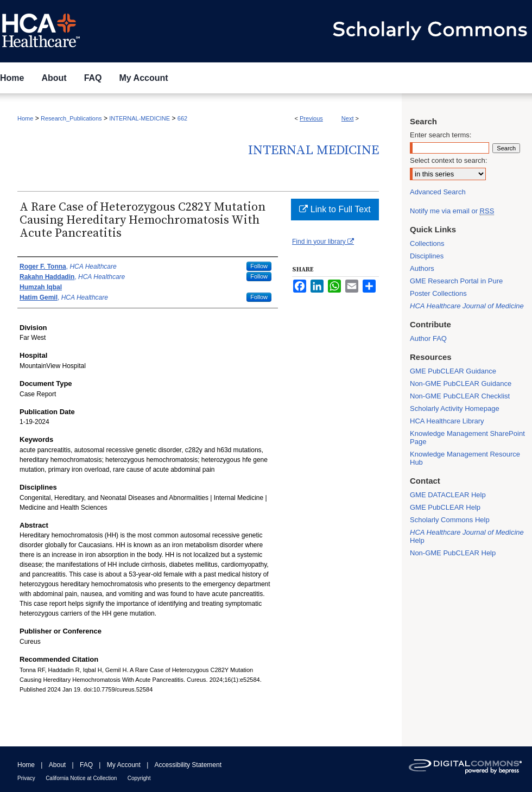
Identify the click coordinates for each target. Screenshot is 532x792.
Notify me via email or (452, 211)
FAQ (86, 765)
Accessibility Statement (188, 765)
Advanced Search (438, 192)
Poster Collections (438, 293)
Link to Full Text (335, 209)
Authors (422, 268)
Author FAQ (428, 338)
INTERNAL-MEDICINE (140, 118)
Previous (311, 118)
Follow (259, 266)
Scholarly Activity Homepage (455, 408)
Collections (427, 243)
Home (25, 118)
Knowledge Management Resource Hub (465, 458)
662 (182, 118)
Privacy (26, 778)
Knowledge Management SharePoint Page (467, 438)
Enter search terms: (441, 135)
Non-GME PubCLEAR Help (453, 553)
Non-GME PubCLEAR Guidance (461, 384)
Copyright (139, 778)
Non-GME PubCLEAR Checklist (460, 396)
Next (348, 118)
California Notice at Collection (81, 778)
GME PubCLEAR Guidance (453, 371)
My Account (124, 765)
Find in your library (323, 242)
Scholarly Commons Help (450, 520)
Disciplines (427, 256)
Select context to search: (448, 160)
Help (467, 536)
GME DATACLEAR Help (448, 495)
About (57, 765)
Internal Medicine (313, 150)
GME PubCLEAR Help (445, 507)
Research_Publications (71, 118)
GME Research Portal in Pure (456, 281)
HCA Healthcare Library (447, 421)
